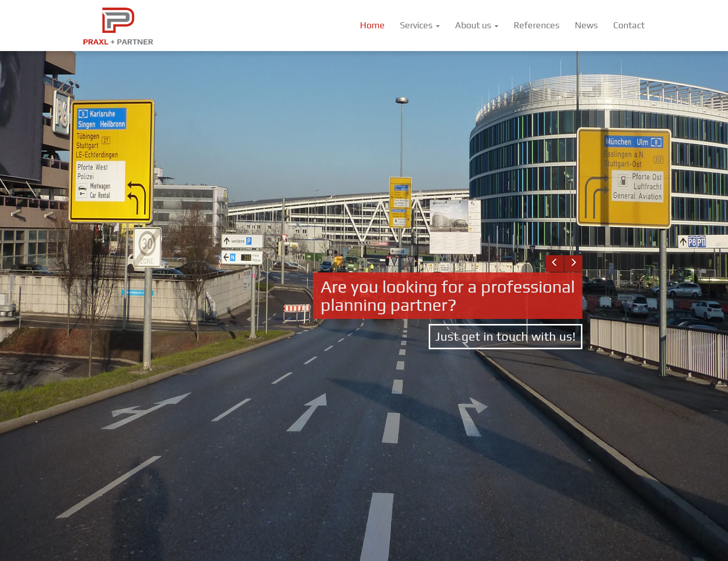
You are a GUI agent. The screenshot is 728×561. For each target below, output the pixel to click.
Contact (629, 25)
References (537, 25)
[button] (555, 264)
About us (477, 25)
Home (372, 25)
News (586, 25)
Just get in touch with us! (506, 336)
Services (420, 25)
